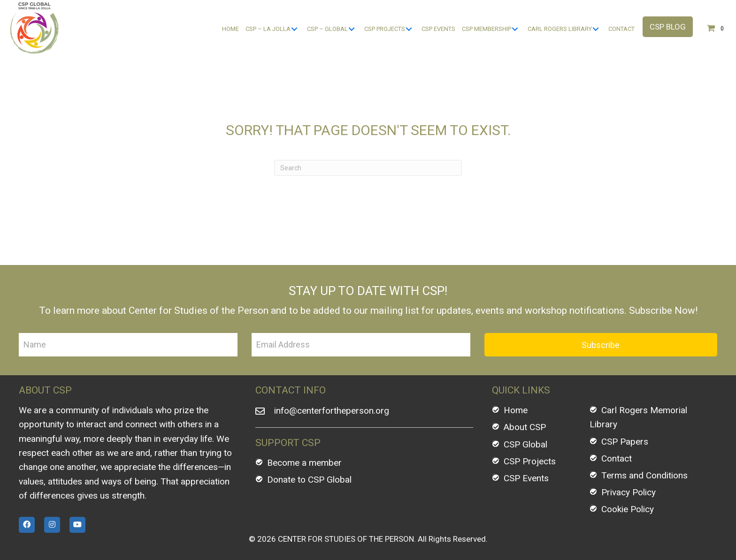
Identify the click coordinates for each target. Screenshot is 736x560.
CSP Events (526, 478)
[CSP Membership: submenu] (515, 29)
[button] (668, 27)
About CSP (525, 427)
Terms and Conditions (644, 475)
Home (516, 410)
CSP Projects (530, 461)
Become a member (304, 463)
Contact (617, 458)
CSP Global (525, 444)
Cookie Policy (628, 509)
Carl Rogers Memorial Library (638, 417)
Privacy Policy (629, 492)
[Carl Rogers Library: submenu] (595, 29)
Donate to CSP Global (309, 480)
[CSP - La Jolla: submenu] (294, 29)
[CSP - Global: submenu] (351, 29)
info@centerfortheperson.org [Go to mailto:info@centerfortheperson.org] (332, 411)
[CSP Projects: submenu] (409, 29)
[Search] (368, 168)
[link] (230, 29)
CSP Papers (625, 442)
